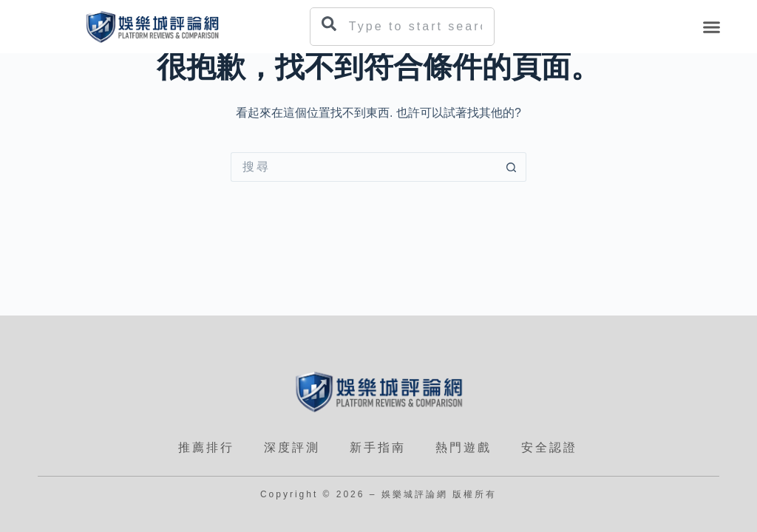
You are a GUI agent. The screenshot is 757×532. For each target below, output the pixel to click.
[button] (712, 27)
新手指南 (378, 447)
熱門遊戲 (464, 447)
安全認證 (549, 447)
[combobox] (402, 27)
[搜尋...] (364, 167)
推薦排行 (206, 447)
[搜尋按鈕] (512, 167)
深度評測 (292, 447)
